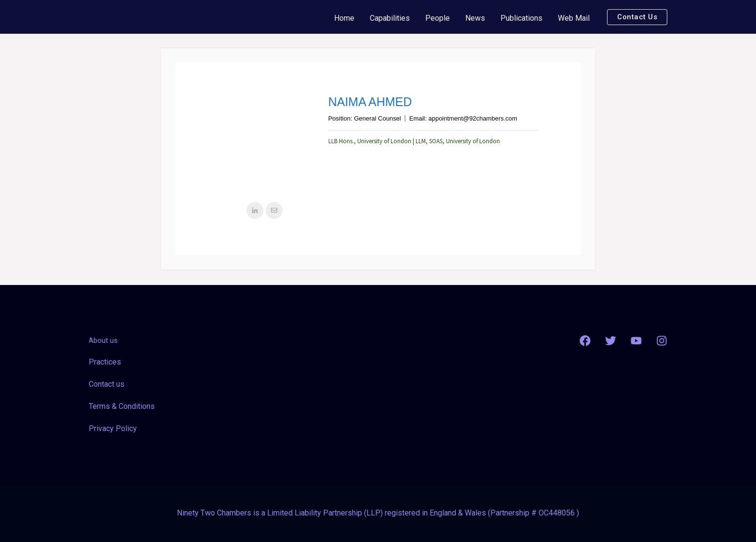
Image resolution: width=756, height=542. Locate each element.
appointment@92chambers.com (472, 118)
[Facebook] (585, 341)
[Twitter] (611, 341)
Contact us (107, 384)
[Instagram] (662, 341)
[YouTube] (636, 341)
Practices (105, 362)
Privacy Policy (113, 428)
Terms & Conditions (122, 406)
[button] (637, 17)
